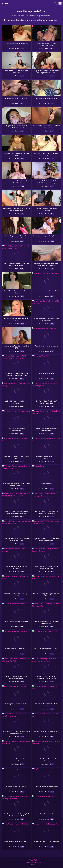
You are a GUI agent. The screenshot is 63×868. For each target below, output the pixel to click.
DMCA (33, 865)
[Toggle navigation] (60, 3)
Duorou (5, 3)
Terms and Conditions (33, 862)
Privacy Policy (33, 860)
